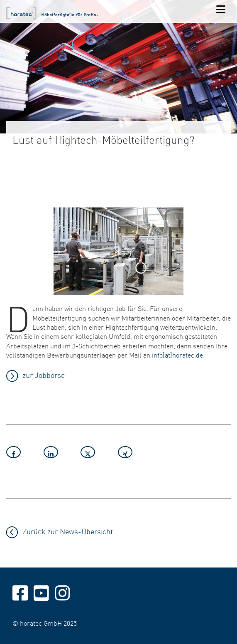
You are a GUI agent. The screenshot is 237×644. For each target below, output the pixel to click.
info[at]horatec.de (177, 355)
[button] (23, 453)
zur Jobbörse (44, 375)
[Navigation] (221, 10)
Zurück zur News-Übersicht (68, 531)
